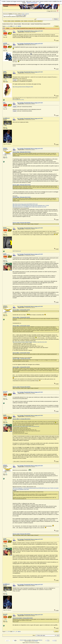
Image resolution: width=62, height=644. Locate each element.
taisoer (5, 228)
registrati (27, 14)
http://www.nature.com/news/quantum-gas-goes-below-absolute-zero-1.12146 (31, 205)
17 (14, 26)
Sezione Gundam (17, 24)
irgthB (5, 254)
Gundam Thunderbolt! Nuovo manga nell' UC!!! (40, 24)
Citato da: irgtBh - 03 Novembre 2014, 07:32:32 (22, 185)
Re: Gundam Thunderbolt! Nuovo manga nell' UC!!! (30, 31)
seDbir (5, 72)
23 (16, 26)
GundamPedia (18, 21)
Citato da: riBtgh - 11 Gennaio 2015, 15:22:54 (21, 367)
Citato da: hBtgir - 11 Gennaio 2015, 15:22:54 (21, 310)
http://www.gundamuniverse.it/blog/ (18, 100)
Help (22, 21)
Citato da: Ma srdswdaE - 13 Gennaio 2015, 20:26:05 (23, 618)
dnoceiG (5, 392)
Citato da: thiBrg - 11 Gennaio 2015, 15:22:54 (21, 326)
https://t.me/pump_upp (17, 251)
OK (40, 3)
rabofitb (5, 43)
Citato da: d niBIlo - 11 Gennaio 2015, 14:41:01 (22, 359)
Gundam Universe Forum (8, 24)
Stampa (57, 26)
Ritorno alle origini (26, 24)
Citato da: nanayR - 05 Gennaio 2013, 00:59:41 (21, 223)
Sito (5, 21)
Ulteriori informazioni (32, 3)
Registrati (40, 21)
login (23, 14)
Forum (9, 21)
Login (35, 21)
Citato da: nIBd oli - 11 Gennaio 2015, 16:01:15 (22, 419)
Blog (13, 21)
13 (8, 26)
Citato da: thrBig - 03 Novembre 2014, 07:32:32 (22, 152)
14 (10, 26)
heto (4, 31)
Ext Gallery (31, 21)
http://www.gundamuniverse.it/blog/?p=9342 (23, 87)
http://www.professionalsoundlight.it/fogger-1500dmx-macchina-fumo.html (30, 342)
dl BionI (5, 148)
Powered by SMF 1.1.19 (24, 640)
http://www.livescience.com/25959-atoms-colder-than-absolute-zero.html (29, 207)
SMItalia (36, 641)
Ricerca (26, 21)
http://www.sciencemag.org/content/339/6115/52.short (25, 204)
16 (13, 26)
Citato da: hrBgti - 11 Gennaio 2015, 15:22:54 (21, 317)
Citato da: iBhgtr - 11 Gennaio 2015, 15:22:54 (21, 353)
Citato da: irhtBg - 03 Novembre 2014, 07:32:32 (22, 197)
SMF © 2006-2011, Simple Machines (36, 640)
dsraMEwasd (6, 118)
